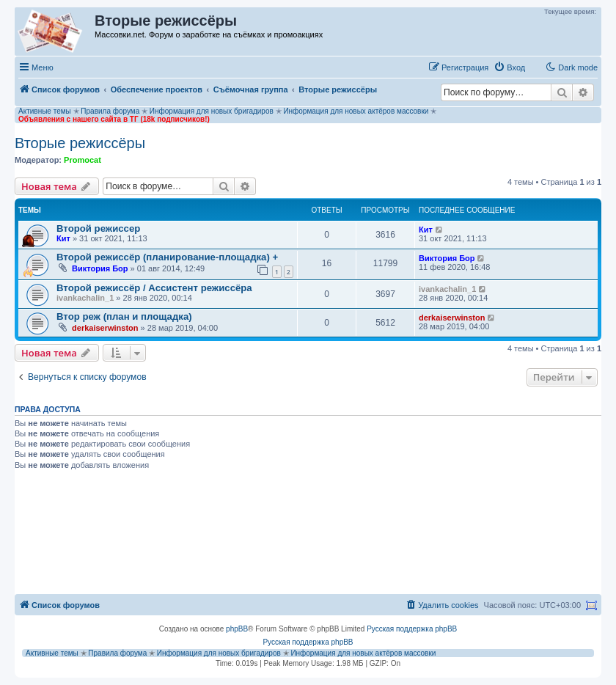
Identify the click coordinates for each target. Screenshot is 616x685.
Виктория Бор (100, 268)
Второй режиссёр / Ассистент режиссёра (154, 288)
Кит (63, 238)
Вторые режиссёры (80, 143)
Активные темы (45, 111)
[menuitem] (509, 67)
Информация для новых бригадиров (212, 111)
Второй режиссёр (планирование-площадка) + (167, 257)
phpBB (237, 629)
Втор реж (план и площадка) (124, 316)
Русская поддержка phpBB (412, 629)
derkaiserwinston (105, 328)
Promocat (82, 160)
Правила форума (110, 111)
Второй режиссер (98, 228)
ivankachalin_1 (85, 298)
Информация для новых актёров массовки (356, 111)
